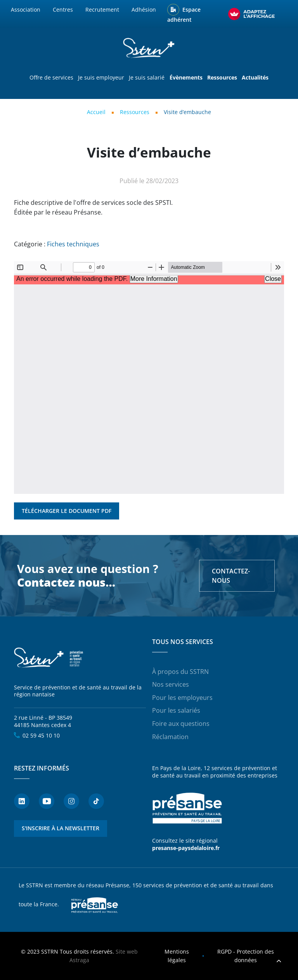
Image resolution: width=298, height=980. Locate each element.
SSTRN (49, 658)
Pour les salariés (176, 710)
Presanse (95, 905)
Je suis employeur (101, 77)
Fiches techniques (73, 244)
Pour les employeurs (182, 698)
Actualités (255, 77)
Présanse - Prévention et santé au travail (187, 808)
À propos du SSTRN (180, 672)
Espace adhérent (184, 15)
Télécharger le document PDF (67, 511)
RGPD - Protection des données (246, 956)
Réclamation (170, 737)
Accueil (96, 112)
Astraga (79, 960)
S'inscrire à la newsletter (61, 828)
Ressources (135, 112)
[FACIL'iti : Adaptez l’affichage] (251, 14)
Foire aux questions (181, 724)
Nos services (171, 684)
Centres (63, 10)
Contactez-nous (231, 576)
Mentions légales (177, 956)
